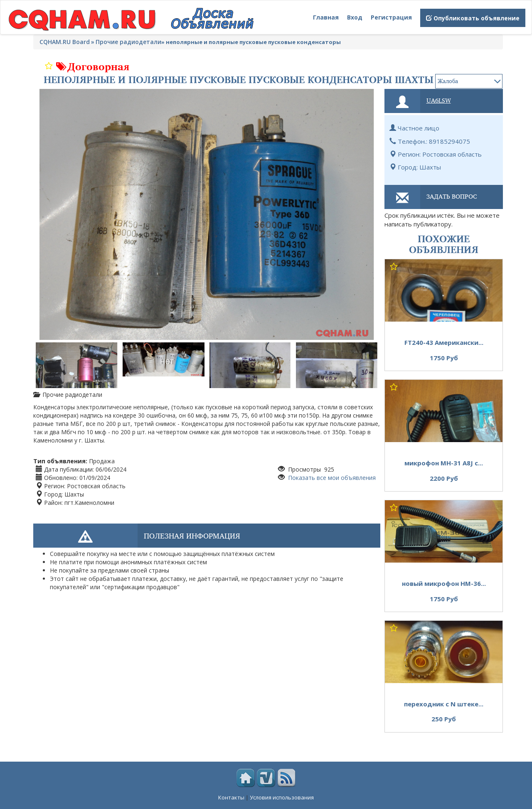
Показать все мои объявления (331, 478)
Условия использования (282, 797)
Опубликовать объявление (473, 18)
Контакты (231, 797)
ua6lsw (439, 100)
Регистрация (391, 17)
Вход (355, 17)
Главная (326, 17)
